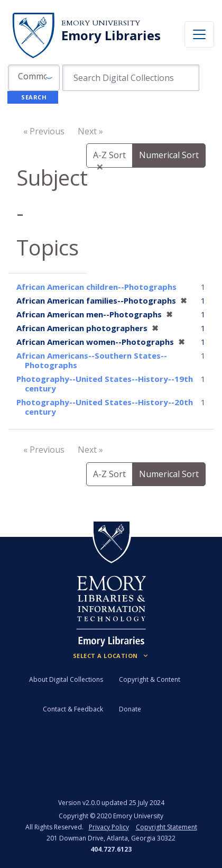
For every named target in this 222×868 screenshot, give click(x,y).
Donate (130, 709)
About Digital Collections (66, 679)
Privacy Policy (109, 827)
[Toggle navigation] (199, 34)
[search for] (131, 78)
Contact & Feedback (73, 709)
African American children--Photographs (96, 287)
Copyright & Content (150, 679)
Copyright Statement (166, 827)
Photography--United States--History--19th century (105, 383)
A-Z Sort (109, 474)
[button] (34, 78)
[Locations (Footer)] (111, 656)
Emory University (101, 23)
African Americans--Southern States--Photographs (92, 360)
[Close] (100, 167)
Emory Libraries (111, 35)
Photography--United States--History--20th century (105, 407)
